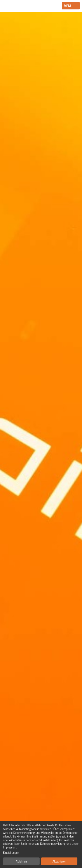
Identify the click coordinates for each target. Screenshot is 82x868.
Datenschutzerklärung (53, 843)
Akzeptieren (59, 861)
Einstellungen (11, 853)
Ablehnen (21, 861)
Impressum (10, 847)
